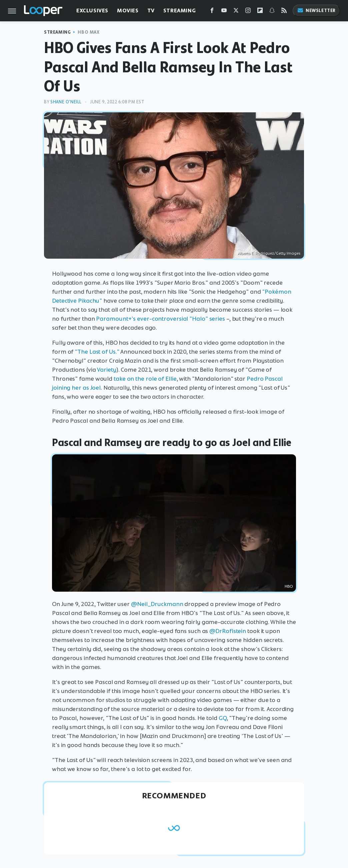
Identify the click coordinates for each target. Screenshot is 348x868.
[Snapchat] (272, 12)
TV (151, 10)
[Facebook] (212, 12)
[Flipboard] (260, 12)
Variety (106, 370)
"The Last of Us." (97, 352)
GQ (223, 718)
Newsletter (316, 10)
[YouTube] (224, 12)
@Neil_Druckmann (157, 604)
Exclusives (92, 10)
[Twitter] (236, 12)
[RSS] (284, 12)
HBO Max (88, 32)
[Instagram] (248, 12)
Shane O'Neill (66, 102)
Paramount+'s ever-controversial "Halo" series (160, 319)
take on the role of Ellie (145, 379)
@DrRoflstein (228, 631)
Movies (128, 10)
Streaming (179, 10)
